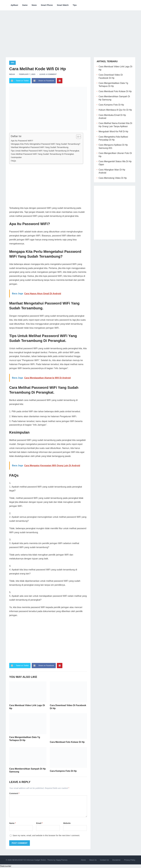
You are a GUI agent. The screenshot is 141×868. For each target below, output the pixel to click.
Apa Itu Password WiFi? (22, 141)
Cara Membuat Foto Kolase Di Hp (67, 742)
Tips (75, 5)
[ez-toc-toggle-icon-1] (77, 137)
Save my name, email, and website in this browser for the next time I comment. (46, 835)
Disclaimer (116, 860)
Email (39, 823)
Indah (12, 74)
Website (67, 823)
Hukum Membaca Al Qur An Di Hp (115, 110)
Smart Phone (47, 5)
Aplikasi (14, 5)
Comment (14, 793)
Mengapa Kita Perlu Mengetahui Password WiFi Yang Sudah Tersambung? (46, 144)
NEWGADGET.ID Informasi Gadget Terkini (29, 860)
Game (25, 5)
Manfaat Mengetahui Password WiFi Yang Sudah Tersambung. (40, 147)
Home (83, 860)
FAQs (13, 161)
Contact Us (104, 860)
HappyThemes (62, 860)
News (34, 5)
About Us (93, 860)
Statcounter (6, 866)
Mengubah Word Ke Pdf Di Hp (113, 131)
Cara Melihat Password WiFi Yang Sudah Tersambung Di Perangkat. (43, 154)
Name (12, 823)
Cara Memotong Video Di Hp (113, 178)
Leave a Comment (48, 74)
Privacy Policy (130, 860)
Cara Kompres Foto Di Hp (63, 771)
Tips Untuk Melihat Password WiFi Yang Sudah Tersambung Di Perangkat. (45, 151)
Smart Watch (63, 5)
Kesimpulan (16, 157)
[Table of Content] (79, 137)
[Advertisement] (70, 32)
